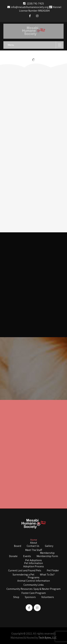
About (34, 543)
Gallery (49, 546)
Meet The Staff (34, 550)
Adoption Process (34, 567)
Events (27, 556)
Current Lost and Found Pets (25, 571)
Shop (16, 597)
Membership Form (47, 556)
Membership (47, 553)
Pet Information (33, 563)
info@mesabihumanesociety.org (28, 7)
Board (18, 546)
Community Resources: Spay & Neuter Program (33, 589)
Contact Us (33, 546)
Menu (11, 45)
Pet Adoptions (33, 560)
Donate (13, 556)
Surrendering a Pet (23, 575)
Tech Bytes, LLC (47, 638)
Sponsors (30, 597)
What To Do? (47, 575)
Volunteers (48, 597)
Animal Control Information (34, 581)
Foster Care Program (34, 593)
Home (34, 540)
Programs (34, 578)
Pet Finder (53, 571)
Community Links (34, 585)
